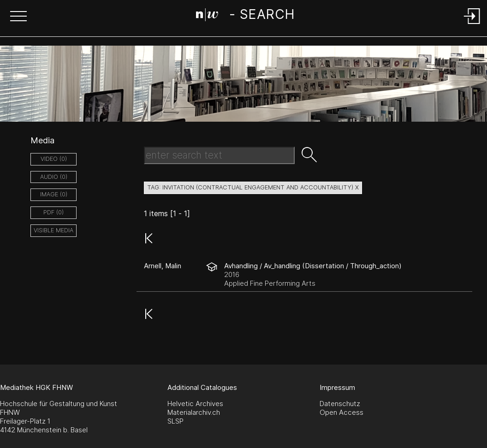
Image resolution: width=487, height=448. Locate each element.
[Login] (472, 25)
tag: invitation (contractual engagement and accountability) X (253, 187)
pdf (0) (53, 212)
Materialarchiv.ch (194, 412)
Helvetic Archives (195, 404)
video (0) (54, 159)
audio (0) (54, 177)
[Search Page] (245, 16)
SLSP (175, 421)
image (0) (54, 194)
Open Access (341, 412)
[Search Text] (219, 155)
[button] (18, 17)
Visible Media (53, 230)
